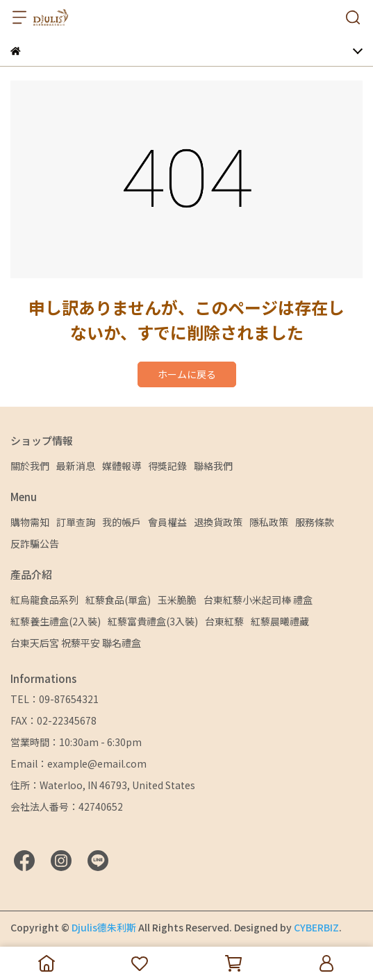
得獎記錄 (167, 466)
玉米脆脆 (177, 600)
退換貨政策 (218, 522)
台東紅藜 (224, 621)
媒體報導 (122, 466)
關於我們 (30, 466)
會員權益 (167, 522)
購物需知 (30, 522)
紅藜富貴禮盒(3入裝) (153, 621)
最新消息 (76, 466)
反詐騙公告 (35, 543)
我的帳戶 (122, 522)
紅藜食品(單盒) (118, 600)
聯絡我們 (213, 466)
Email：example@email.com (78, 763)
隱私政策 (269, 522)
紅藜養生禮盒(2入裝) (56, 621)
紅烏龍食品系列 (44, 600)
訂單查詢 (76, 522)
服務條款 (315, 522)
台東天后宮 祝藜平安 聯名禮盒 (76, 643)
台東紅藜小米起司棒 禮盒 (258, 600)
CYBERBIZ (316, 927)
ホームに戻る (187, 374)
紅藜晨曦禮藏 (280, 621)
